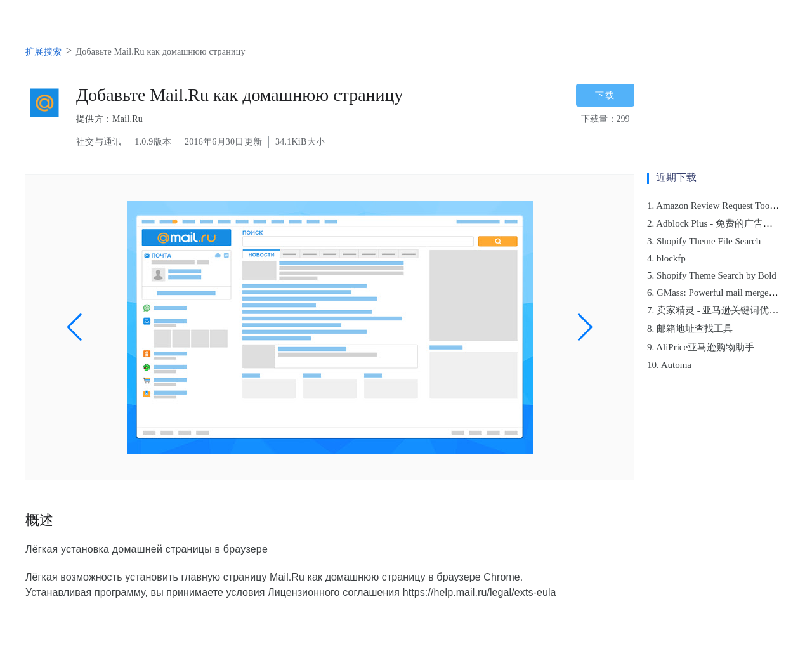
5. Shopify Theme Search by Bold (712, 275)
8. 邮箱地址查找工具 (690, 329)
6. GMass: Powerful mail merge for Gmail (728, 293)
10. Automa (669, 365)
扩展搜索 (43, 52)
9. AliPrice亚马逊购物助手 (701, 347)
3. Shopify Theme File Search (704, 241)
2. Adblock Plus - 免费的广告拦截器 (719, 223)
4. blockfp (666, 258)
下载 (605, 95)
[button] (75, 327)
